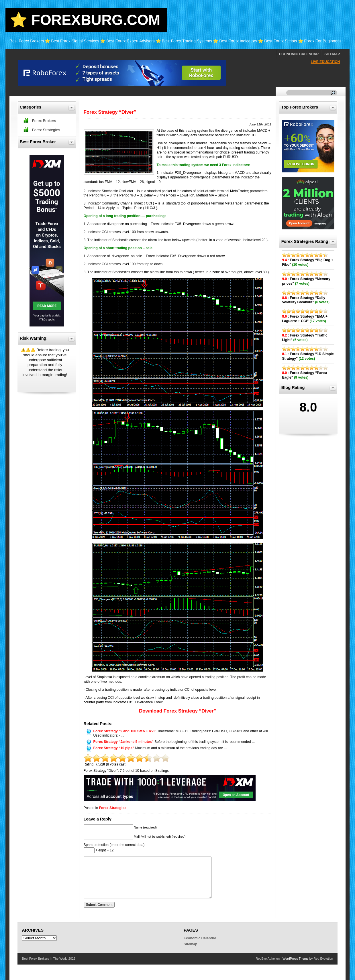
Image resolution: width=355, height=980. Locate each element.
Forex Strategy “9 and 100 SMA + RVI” (125, 731)
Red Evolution (323, 959)
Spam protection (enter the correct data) (114, 845)
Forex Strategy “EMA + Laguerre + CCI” (305, 319)
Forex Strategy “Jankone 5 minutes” (123, 742)
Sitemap (332, 54)
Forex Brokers (44, 121)
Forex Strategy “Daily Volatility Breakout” (304, 300)
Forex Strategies (113, 808)
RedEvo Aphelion (268, 959)
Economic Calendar (299, 54)
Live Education (325, 62)
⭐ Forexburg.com (85, 20)
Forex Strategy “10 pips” (114, 748)
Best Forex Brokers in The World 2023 (49, 959)
